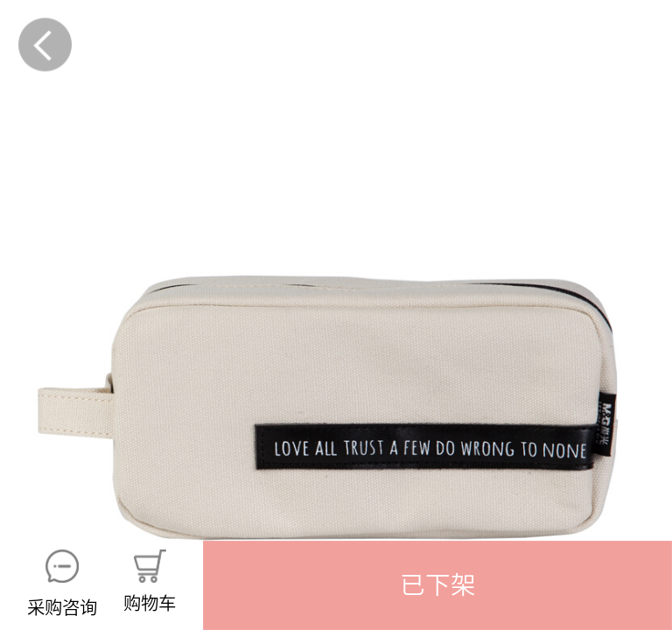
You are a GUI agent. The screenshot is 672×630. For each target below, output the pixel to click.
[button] (437, 585)
